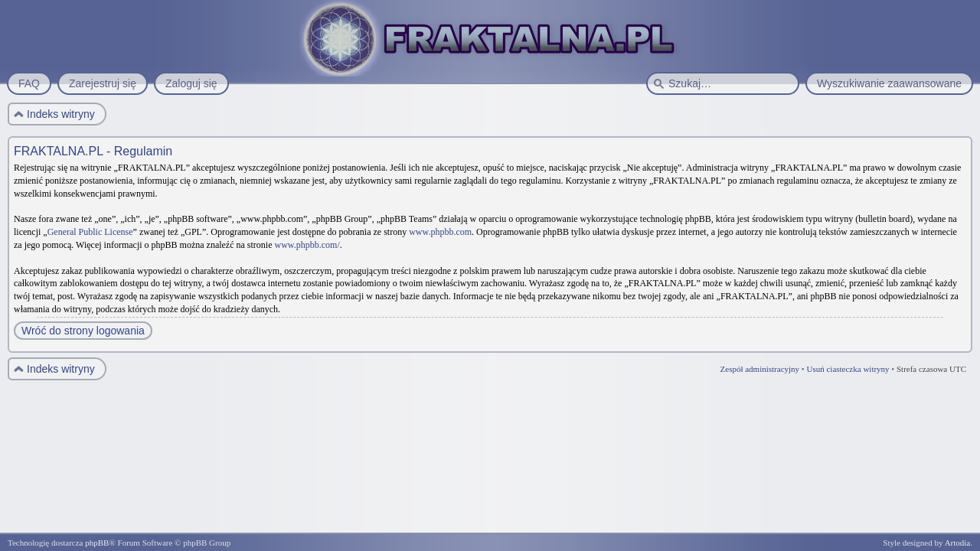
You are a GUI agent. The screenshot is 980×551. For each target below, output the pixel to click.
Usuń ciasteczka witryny (848, 369)
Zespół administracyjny (760, 369)
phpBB (97, 543)
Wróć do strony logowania (83, 331)
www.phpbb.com (440, 232)
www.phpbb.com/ (307, 245)
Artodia (958, 543)
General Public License (90, 232)
